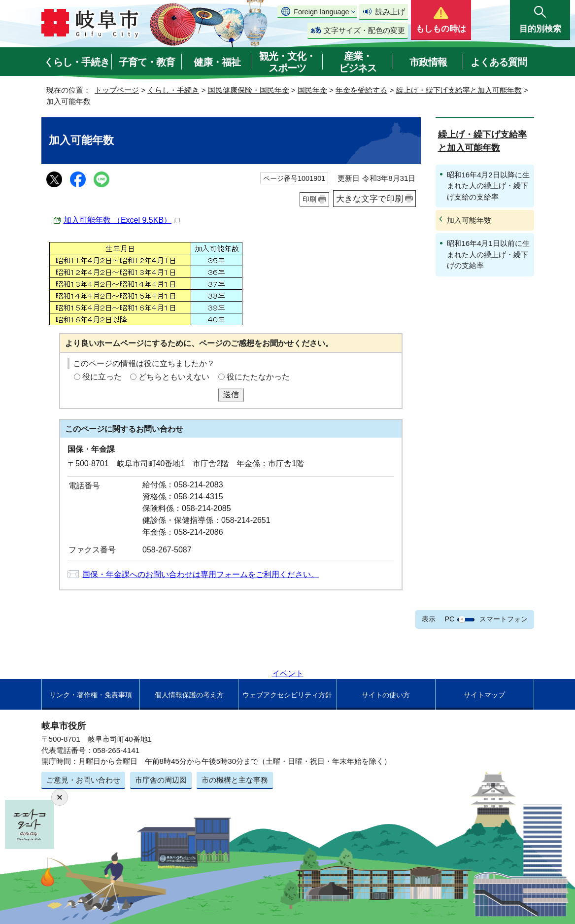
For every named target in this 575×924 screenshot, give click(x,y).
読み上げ (390, 12)
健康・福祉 (217, 62)
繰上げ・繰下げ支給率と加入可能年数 (459, 90)
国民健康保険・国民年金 (249, 90)
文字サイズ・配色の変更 (364, 30)
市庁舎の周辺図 (161, 780)
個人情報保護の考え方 (189, 695)
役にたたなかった (258, 377)
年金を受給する (361, 90)
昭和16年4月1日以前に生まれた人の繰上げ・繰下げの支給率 (488, 254)
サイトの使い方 (386, 695)
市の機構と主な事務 (235, 780)
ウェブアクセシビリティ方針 (287, 695)
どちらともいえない (174, 377)
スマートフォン (504, 619)
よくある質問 (499, 62)
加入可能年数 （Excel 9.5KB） (122, 220)
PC (449, 619)
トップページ (117, 90)
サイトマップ (484, 695)
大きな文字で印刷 (370, 199)
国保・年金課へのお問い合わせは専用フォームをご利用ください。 (201, 574)
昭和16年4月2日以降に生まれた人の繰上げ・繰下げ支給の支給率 (488, 186)
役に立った (102, 377)
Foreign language (321, 12)
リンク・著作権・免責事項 (91, 695)
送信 (231, 394)
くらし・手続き (77, 62)
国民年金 (312, 90)
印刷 (309, 199)
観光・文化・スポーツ (287, 62)
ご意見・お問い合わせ (83, 780)
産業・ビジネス (358, 62)
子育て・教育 (147, 62)
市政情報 (428, 62)
